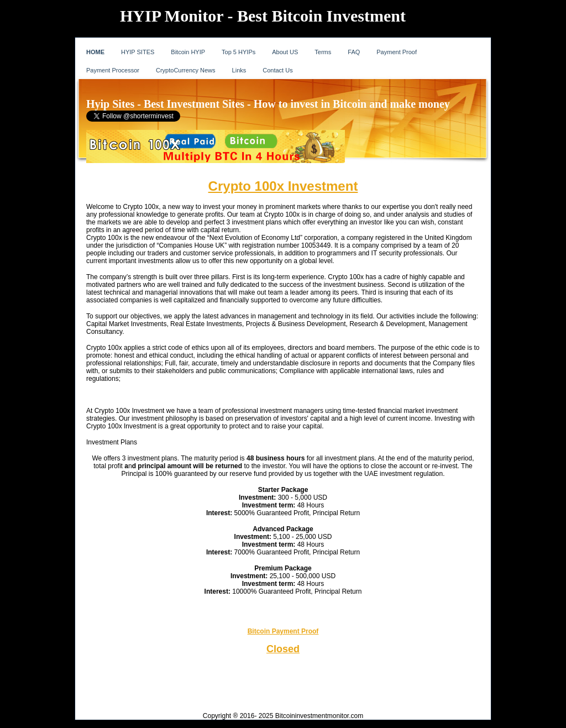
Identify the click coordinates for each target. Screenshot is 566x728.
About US (285, 52)
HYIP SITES (138, 52)
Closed (283, 649)
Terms (323, 52)
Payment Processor (113, 70)
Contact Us (277, 70)
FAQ (354, 52)
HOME (95, 52)
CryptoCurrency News (186, 70)
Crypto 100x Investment (283, 186)
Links (239, 70)
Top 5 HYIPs (239, 52)
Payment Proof (397, 52)
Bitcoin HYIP (188, 52)
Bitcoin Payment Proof (283, 631)
